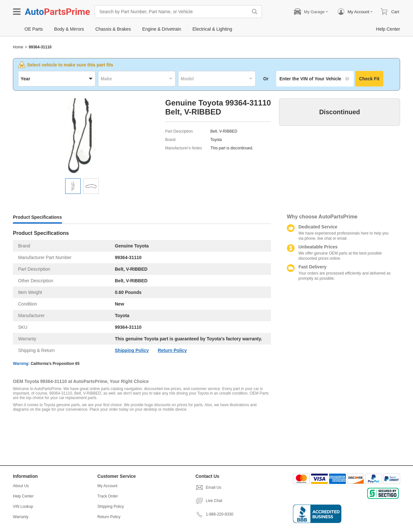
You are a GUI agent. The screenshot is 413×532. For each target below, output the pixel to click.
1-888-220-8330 (214, 514)
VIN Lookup (23, 507)
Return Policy (172, 350)
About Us (21, 486)
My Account (107, 486)
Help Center (23, 496)
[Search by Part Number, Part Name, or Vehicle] (173, 12)
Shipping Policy (132, 350)
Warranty (21, 517)
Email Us (208, 487)
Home (18, 47)
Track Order (108, 496)
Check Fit (369, 79)
